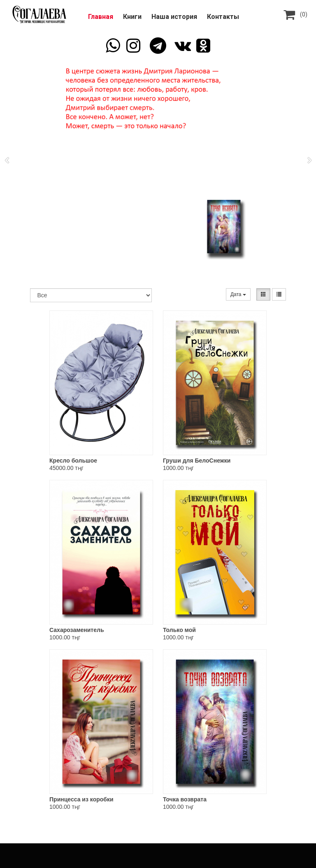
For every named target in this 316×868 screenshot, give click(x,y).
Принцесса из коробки (81, 799)
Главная (101, 17)
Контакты (223, 17)
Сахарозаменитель (77, 630)
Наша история (174, 17)
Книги (132, 17)
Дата (238, 294)
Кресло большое (73, 461)
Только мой (179, 630)
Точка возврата (185, 799)
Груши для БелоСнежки (197, 461)
